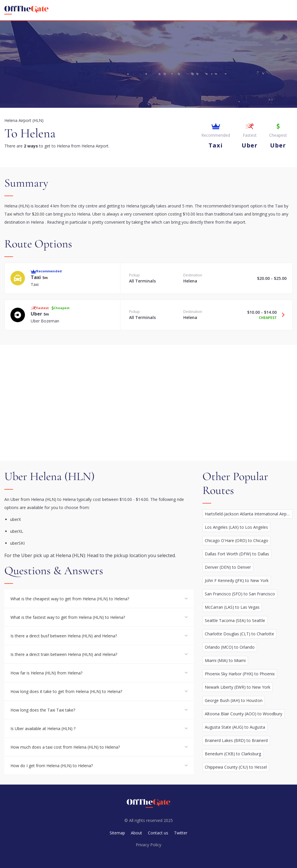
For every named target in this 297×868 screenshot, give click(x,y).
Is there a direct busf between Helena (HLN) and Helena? (64, 636)
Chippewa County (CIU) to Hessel (236, 767)
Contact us (158, 833)
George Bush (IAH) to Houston (234, 700)
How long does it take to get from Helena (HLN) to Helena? (66, 691)
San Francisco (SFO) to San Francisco (240, 594)
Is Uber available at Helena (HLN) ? (43, 728)
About (136, 833)
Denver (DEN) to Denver (228, 567)
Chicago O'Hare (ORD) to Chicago (237, 540)
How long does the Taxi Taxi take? (43, 710)
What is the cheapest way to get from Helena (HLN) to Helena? (70, 599)
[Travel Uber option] (281, 315)
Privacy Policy (148, 845)
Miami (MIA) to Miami (225, 660)
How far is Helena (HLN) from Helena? (46, 673)
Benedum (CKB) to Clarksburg (233, 754)
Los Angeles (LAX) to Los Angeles (236, 527)
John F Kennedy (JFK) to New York (237, 580)
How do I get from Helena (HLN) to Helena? (52, 766)
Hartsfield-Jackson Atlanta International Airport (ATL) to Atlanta (249, 514)
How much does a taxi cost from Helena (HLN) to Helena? (65, 747)
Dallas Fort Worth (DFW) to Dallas (237, 554)
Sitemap (117, 833)
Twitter (181, 833)
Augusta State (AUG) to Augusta (235, 727)
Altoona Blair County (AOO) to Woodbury (243, 714)
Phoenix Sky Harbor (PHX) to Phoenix (240, 674)
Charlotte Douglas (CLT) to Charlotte (239, 634)
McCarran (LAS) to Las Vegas (232, 607)
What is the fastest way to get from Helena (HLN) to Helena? (68, 617)
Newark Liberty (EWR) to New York (238, 687)
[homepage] (26, 10)
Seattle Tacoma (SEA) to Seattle (235, 620)
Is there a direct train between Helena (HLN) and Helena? (64, 654)
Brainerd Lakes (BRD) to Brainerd (236, 740)
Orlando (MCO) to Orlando (230, 647)
